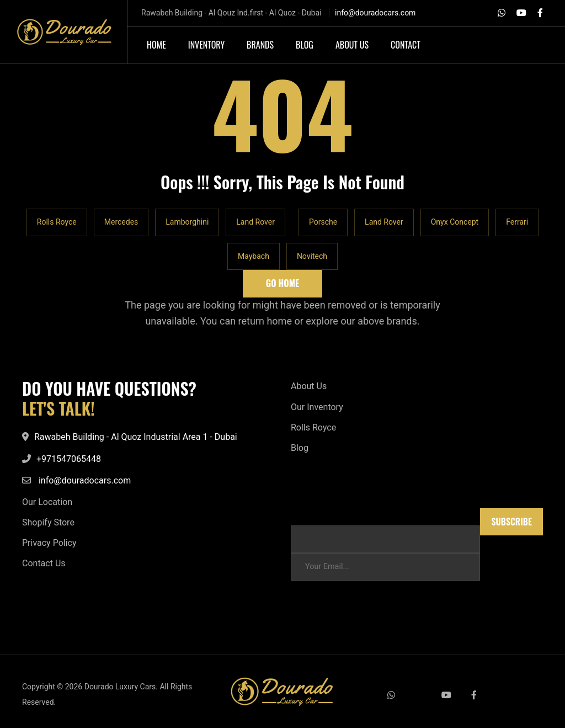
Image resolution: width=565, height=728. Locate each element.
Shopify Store (48, 522)
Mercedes (121, 222)
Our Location (47, 502)
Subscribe (511, 522)
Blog (300, 448)
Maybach (254, 256)
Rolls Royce (57, 222)
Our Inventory (317, 407)
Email (301, 513)
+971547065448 (69, 459)
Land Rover (255, 222)
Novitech (312, 256)
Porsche (323, 222)
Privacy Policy (49, 543)
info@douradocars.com (375, 13)
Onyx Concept (455, 222)
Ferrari (517, 222)
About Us (309, 386)
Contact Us (44, 563)
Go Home (282, 283)
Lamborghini (187, 222)
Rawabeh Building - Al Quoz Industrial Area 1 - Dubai (136, 437)
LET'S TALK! (58, 408)
